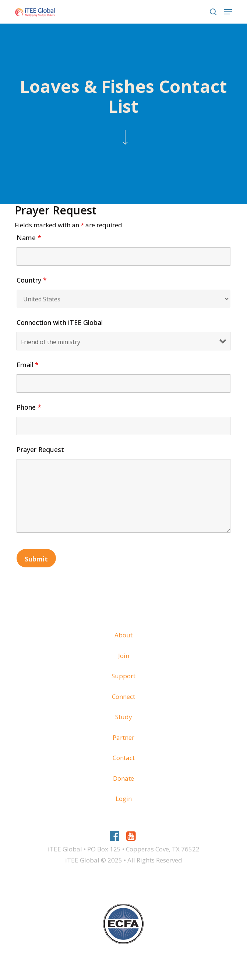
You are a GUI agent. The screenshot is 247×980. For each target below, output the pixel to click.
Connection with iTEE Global (60, 322)
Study (124, 717)
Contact (124, 758)
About (123, 635)
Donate (123, 778)
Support (123, 676)
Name (29, 238)
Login (124, 799)
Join (124, 656)
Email (28, 365)
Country (32, 280)
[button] (228, 12)
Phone (29, 407)
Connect (123, 696)
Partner (123, 737)
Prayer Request (40, 449)
